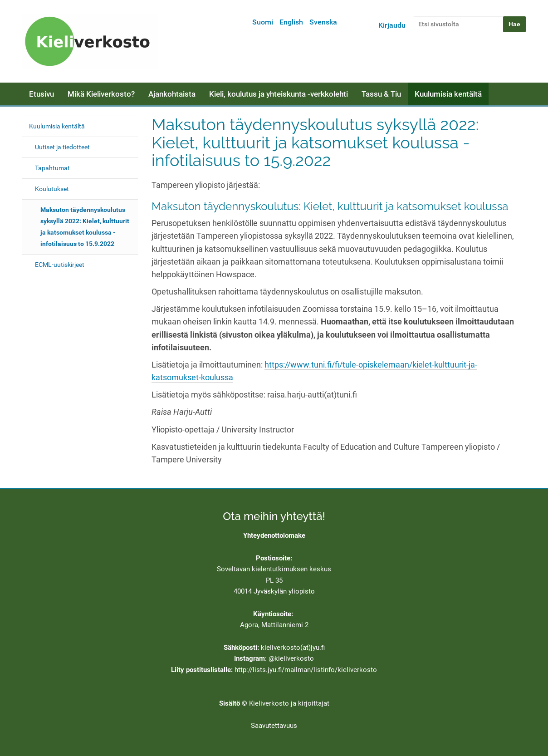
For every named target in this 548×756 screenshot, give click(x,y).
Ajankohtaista (172, 94)
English (291, 22)
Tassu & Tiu (381, 94)
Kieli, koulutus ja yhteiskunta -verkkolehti (279, 94)
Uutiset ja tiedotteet (62, 147)
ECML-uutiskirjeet (60, 265)
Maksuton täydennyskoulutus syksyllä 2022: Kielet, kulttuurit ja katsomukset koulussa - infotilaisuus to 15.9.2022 (85, 227)
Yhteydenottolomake (274, 535)
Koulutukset (52, 189)
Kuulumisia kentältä (448, 94)
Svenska (323, 22)
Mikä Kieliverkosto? (101, 94)
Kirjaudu (392, 25)
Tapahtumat (52, 168)
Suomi (263, 22)
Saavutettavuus (274, 726)
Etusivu (42, 94)
